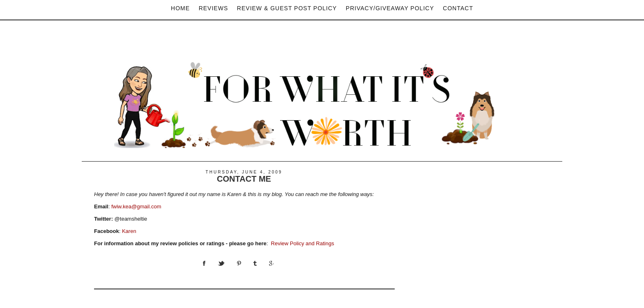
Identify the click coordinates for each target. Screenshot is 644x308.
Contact (458, 8)
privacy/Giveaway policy (390, 8)
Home (180, 8)
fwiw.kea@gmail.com (136, 206)
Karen (129, 231)
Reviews (214, 8)
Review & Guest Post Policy (287, 8)
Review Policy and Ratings (303, 243)
